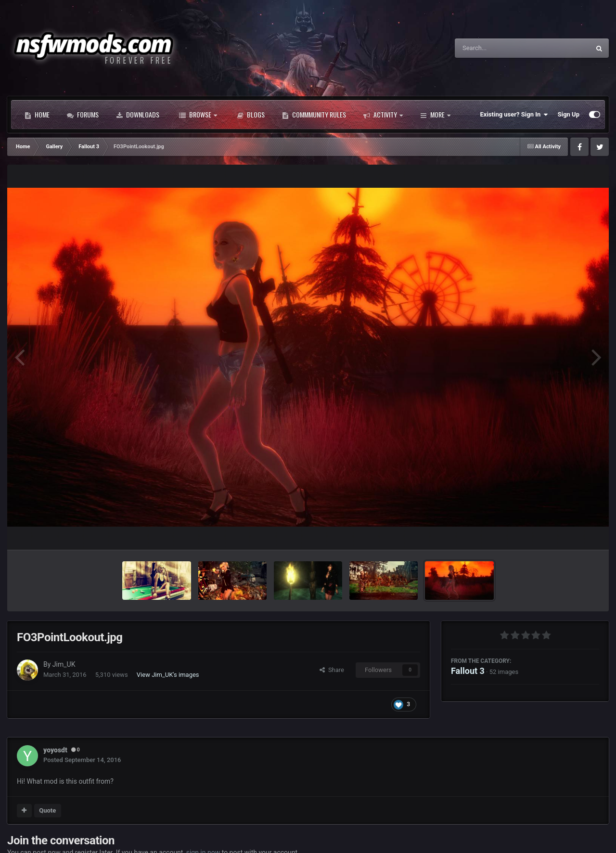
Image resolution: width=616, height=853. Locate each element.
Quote (47, 810)
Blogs (251, 115)
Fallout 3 (468, 671)
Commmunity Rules (314, 115)
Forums (83, 115)
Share (332, 670)
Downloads (138, 115)
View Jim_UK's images (168, 675)
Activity (383, 115)
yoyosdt (55, 750)
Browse (198, 115)
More (435, 115)
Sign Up (569, 114)
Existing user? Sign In (514, 115)
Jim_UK (64, 664)
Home (37, 115)
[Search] (498, 48)
